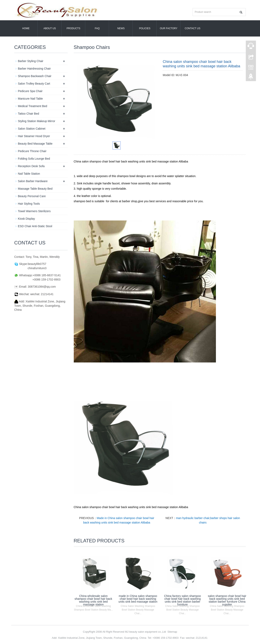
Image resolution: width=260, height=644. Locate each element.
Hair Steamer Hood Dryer (34, 136)
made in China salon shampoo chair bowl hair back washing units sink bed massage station (138, 599)
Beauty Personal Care (32, 196)
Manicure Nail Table (30, 99)
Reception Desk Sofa (31, 166)
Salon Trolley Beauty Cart (34, 84)
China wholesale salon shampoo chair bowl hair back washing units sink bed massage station (93, 600)
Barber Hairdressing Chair (34, 69)
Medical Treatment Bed (32, 106)
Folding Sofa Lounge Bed (34, 159)
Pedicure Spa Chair (30, 91)
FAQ (97, 28)
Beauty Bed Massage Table (35, 144)
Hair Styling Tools (29, 204)
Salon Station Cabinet (32, 129)
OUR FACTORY (169, 28)
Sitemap (172, 632)
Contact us (192, 28)
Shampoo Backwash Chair (35, 76)
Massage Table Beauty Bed (35, 189)
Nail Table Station (29, 174)
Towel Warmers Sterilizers (34, 211)
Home (26, 28)
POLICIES (145, 28)
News (121, 28)
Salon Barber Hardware (33, 181)
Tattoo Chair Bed (28, 114)
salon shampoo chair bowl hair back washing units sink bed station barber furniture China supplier (227, 600)
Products (73, 28)
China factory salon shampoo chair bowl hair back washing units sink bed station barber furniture (183, 600)
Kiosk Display (26, 219)
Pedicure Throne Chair (32, 151)
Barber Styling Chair (31, 61)
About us (50, 28)
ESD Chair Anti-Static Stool (35, 226)
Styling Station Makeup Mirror (37, 121)
